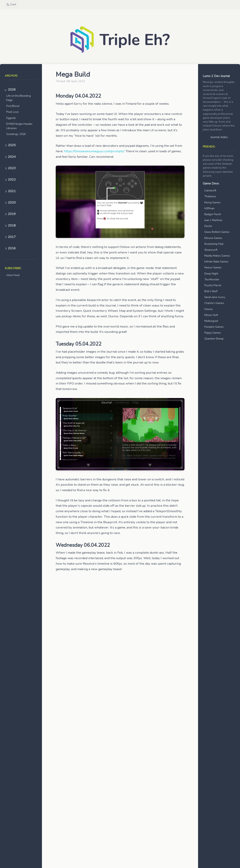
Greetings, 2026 (16, 134)
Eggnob (11, 118)
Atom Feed (13, 275)
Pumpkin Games (214, 327)
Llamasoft (210, 190)
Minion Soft (211, 315)
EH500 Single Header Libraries (19, 126)
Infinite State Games (216, 262)
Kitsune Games (213, 238)
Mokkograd (211, 321)
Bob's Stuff (211, 291)
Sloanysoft (211, 250)
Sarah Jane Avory (215, 297)
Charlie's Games (214, 303)
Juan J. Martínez (213, 220)
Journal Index (219, 137)
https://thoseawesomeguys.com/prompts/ (94, 151)
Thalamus (210, 196)
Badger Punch (213, 214)
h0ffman (209, 208)
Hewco (209, 309)
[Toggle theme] (11, 4)
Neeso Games (213, 267)
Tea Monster (212, 279)
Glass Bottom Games (217, 232)
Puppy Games (213, 333)
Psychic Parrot (213, 285)
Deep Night (211, 274)
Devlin (208, 226)
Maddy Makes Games (217, 256)
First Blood (13, 106)
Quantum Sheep (214, 339)
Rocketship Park (214, 244)
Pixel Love (13, 112)
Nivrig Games (212, 202)
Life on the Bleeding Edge (19, 98)
